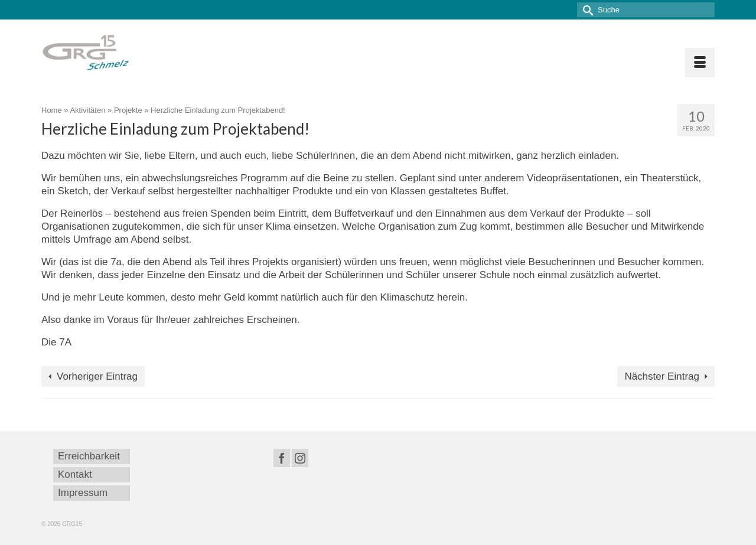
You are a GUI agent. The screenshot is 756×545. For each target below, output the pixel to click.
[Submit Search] (586, 10)
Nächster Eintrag (662, 376)
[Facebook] (282, 458)
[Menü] (700, 63)
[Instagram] (300, 458)
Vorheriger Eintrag (97, 376)
